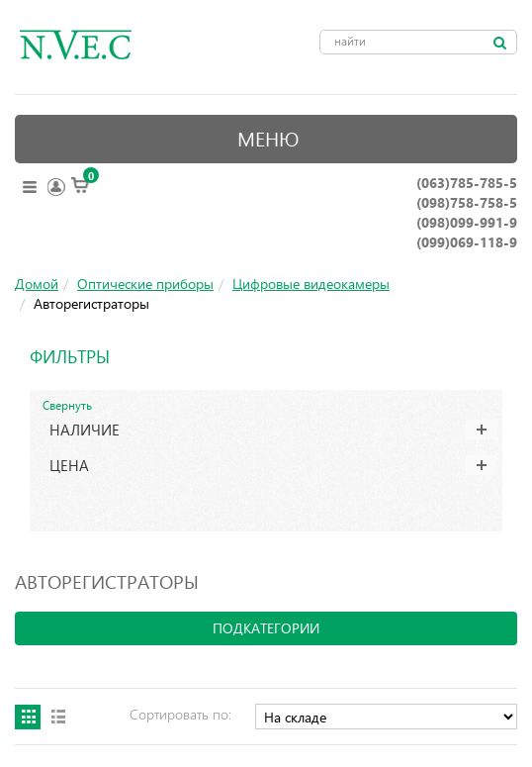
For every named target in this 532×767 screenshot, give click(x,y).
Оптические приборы (145, 284)
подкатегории (266, 628)
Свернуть (67, 405)
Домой (37, 284)
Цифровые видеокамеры (311, 284)
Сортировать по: (180, 714)
